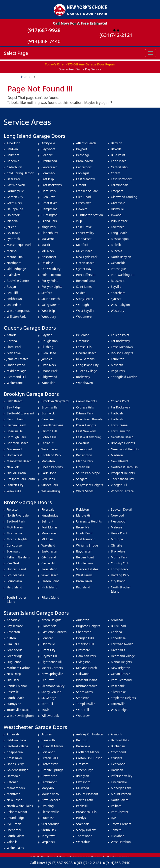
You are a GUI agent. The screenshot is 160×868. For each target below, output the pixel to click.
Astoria (12, 335)
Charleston (84, 632)
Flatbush (117, 413)
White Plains (15, 848)
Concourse (14, 545)
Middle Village (16, 371)
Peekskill (82, 806)
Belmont (47, 521)
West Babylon (120, 305)
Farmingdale (120, 185)
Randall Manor (17, 686)
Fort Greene (119, 425)
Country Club (120, 563)
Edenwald (14, 551)
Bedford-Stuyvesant (20, 413)
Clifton (11, 638)
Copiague (83, 173)
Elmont (81, 185)
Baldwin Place (16, 740)
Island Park (49, 221)
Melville (116, 245)
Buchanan (118, 746)
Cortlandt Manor (88, 752)
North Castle (85, 800)
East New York (86, 431)
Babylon (117, 143)
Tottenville (118, 704)
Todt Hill (47, 704)
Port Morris (49, 527)
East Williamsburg (89, 437)
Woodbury (49, 317)
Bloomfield (49, 626)
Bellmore (13, 155)
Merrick (12, 251)
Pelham (116, 806)
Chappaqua (15, 752)
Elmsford (82, 764)
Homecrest (14, 455)
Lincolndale (119, 782)
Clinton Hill (49, 431)
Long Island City (87, 365)
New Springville (52, 674)
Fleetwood (118, 521)
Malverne (48, 239)
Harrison (117, 770)
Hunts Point (84, 533)
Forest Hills (84, 347)
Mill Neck (48, 251)
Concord (47, 638)
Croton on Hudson (89, 758)
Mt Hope (117, 539)
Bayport (82, 149)
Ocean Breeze (121, 674)
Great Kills (118, 650)
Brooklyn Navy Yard (55, 401)
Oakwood (83, 674)
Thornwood (84, 836)
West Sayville (85, 311)
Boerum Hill (15, 431)
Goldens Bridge (17, 770)
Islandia (12, 221)
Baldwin (12, 149)
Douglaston (49, 341)
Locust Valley (85, 233)
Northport (14, 263)
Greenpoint (84, 449)
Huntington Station (90, 215)
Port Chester (120, 812)
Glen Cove (48, 197)
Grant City (48, 650)
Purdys (81, 818)
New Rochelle (51, 800)
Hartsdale (14, 776)
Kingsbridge (50, 515)
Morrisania (14, 533)
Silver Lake (118, 692)
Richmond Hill (16, 377)
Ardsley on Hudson (90, 734)
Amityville (48, 143)
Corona (12, 341)
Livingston (83, 662)
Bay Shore (48, 149)
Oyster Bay (84, 269)
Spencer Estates (87, 569)
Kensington (84, 455)
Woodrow (83, 716)
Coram (116, 173)
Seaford (47, 293)
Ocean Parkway (52, 467)
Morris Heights (17, 539)
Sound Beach (51, 299)
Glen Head (83, 197)
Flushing (47, 347)
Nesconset (49, 257)
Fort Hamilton (121, 431)
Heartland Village (123, 656)
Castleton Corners (54, 632)
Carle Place (119, 161)
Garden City (15, 197)
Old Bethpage (16, 269)
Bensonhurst (16, 419)
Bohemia (13, 161)
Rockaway (83, 377)
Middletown (84, 563)
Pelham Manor (17, 812)
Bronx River (84, 581)
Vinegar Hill (119, 485)
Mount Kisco (50, 794)
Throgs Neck (120, 569)
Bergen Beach (16, 425)
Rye (113, 818)
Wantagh (82, 305)
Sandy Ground (51, 692)
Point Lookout (51, 275)
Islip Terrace (119, 221)
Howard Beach (86, 353)
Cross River (15, 758)
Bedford (82, 740)
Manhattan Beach (19, 461)
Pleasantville (50, 812)
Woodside (48, 383)
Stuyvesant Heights (90, 485)
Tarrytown (48, 836)
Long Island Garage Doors (35, 136)
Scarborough (50, 824)
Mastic (46, 245)
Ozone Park (49, 371)
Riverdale (48, 509)
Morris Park (119, 557)
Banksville (48, 740)
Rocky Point (50, 281)
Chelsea (116, 632)
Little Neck (49, 365)
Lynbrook (13, 239)
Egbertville (118, 638)
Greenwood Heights (125, 449)
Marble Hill (84, 515)
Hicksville (117, 209)
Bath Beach (15, 401)
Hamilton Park (86, 656)
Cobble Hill (49, 437)
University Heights (89, 521)
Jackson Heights (122, 353)
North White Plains (20, 806)
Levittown (14, 233)
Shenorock (14, 830)
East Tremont (85, 539)
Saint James (84, 287)
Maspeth (117, 365)
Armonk (116, 734)
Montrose (13, 794)
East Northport (121, 179)
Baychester (84, 551)
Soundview (14, 581)
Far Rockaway (120, 341)
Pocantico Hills (86, 812)
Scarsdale (83, 824)
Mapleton (48, 461)
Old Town (48, 680)
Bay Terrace (15, 626)
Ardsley (47, 734)
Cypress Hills (85, 407)
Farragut (48, 443)
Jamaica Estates (17, 359)
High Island (49, 587)
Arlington (83, 620)
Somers (116, 830)
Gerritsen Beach (122, 437)
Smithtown (14, 299)
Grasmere (83, 650)
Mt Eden (47, 539)
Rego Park (118, 371)
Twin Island (49, 569)
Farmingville (15, 191)
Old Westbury (51, 269)
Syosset (116, 299)
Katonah (13, 782)
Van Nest (13, 563)
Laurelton (118, 359)
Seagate (82, 479)
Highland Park (51, 455)
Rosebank (118, 686)
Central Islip (119, 167)
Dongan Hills (85, 638)
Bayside (47, 335)
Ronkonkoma (85, 281)
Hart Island (14, 587)
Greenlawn (84, 203)
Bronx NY (83, 527)
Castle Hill (48, 563)
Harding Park (120, 575)
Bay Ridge (14, 407)
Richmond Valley (53, 686)
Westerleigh (119, 710)
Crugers (116, 758)
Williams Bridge (87, 545)
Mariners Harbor (18, 668)
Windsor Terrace (122, 491)
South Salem (16, 836)
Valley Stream (51, 305)
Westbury (118, 311)
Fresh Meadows (122, 347)
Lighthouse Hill (52, 662)
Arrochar (117, 620)
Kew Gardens (85, 359)
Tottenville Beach (19, 710)
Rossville (13, 692)
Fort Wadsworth (122, 644)
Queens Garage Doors (30, 328)
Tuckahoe (118, 836)
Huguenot (14, 662)
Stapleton (83, 698)
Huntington (49, 215)
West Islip (48, 311)
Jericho (12, 227)
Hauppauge (15, 209)
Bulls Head (118, 626)
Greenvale (118, 203)
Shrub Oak (49, 830)
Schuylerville (15, 575)
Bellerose (83, 335)
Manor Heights (121, 662)
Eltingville (48, 644)
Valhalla (12, 842)
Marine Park (85, 461)
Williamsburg (51, 491)
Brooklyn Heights (123, 443)
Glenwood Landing (124, 197)
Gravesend (14, 449)
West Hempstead (19, 311)
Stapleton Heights (123, 698)
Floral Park (49, 191)
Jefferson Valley (122, 776)
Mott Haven (15, 527)
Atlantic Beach (86, 143)
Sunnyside (14, 704)
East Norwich (16, 185)
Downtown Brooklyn (90, 419)
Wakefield (48, 545)
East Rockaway (52, 185)
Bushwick (48, 413)
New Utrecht (120, 461)
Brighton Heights (88, 626)
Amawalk (13, 734)
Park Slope (49, 473)
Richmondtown (87, 686)
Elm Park (13, 644)
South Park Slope (88, 473)
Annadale (13, 620)
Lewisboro (83, 782)
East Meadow (85, 179)
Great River (49, 203)
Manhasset (84, 239)
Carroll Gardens (52, 425)
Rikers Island (50, 597)
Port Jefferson (86, 275)
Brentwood (49, 161)
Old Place (13, 680)
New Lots (13, 467)
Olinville (116, 545)
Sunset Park (50, 485)
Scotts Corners (121, 824)
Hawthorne (49, 776)
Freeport (117, 191)
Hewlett (81, 209)
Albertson (14, 143)
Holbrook (13, 215)
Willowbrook (50, 716)
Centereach (49, 167)
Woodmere (84, 317)
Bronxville (83, 746)
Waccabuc (83, 842)
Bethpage (83, 155)
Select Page (16, 53)
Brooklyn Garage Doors (31, 394)
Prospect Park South (21, 479)
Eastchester (49, 551)
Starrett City (15, 485)
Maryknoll (48, 788)
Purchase (48, 818)
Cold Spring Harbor (20, 173)
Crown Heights (86, 401)
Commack (48, 173)
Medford (82, 245)
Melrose (116, 527)
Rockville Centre (18, 281)
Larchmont (49, 782)
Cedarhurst (15, 167)
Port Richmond (121, 680)
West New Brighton (20, 716)
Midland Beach (87, 668)
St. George (49, 698)
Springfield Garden (124, 377)
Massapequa (120, 239)
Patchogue (118, 269)
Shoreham (118, 293)
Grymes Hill (49, 656)
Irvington (83, 776)
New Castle (14, 800)
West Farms (84, 575)
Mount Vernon (121, 794)
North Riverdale (18, 515)
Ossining (48, 806)
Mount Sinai (15, 257)
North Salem (120, 800)
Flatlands (117, 419)
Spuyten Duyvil (121, 509)
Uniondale (14, 305)
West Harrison (121, 842)
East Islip (48, 179)
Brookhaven (85, 161)
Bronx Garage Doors (28, 502)
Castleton (13, 632)
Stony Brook (85, 299)
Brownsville (49, 407)
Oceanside (118, 263)
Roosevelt (118, 281)
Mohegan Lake (121, 788)
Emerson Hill (85, 644)
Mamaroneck (16, 788)
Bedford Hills (120, 740)
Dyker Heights (86, 425)
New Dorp (14, 674)
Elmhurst (82, 341)
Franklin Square (87, 191)
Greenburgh (85, 770)
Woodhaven (84, 383)
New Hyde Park (87, 257)
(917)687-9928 (44, 30)
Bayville (116, 149)
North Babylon (121, 257)
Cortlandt (48, 752)
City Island (49, 557)
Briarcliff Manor (52, 746)
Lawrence (118, 227)
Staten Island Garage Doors (36, 613)
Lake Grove (84, 227)
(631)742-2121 (116, 35)
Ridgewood (49, 377)
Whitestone (15, 383)
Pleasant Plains (87, 680)
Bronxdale (118, 551)
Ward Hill (82, 710)
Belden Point (85, 557)
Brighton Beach (17, 443)
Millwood (83, 788)
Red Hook (48, 479)
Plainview (13, 275)
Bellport (47, 155)
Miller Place (84, 251)
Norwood (117, 515)
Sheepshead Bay (122, 479)
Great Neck (14, 203)
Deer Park (14, 179)
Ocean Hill (83, 467)
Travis (45, 710)
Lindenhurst (50, 233)
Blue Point (118, 155)
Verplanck (48, 842)
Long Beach (119, 233)
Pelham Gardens (18, 557)
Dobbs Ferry (15, 764)
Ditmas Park (85, 413)
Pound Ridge (16, 818)
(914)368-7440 (44, 41)
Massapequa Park (19, 245)
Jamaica (47, 359)
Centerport (84, 167)
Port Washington (123, 275)
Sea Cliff (12, 293)
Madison (117, 455)
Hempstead (50, 209)
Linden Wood (16, 365)
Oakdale (47, 263)
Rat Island (83, 587)
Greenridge (15, 656)
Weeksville (14, 491)
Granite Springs (52, 770)
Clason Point (50, 581)
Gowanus (83, 443)
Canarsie (48, 419)
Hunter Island (16, 569)
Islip (79, 221)
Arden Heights (51, 620)
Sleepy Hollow (86, 830)
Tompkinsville (86, 704)
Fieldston (13, 509)
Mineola (116, 251)
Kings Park (49, 227)
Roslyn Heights (52, 287)
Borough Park (16, 437)
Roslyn (11, 287)
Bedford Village (17, 746)
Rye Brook (14, 824)
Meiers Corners (52, 668)
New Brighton (121, 668)
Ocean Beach (85, 263)
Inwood (116, 215)
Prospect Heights (123, 473)
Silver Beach (50, 575)
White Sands (85, 491)
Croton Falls (50, 758)
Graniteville (15, 650)
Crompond (118, 752)
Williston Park (16, 317)
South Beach (16, 698)
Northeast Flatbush (124, 467)
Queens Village (87, 371)
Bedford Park (16, 521)
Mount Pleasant (87, 794)
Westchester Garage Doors (35, 727)
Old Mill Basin (16, 473)
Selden (81, 293)
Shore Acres (84, 692)
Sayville (116, 287)
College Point (120, 335)
